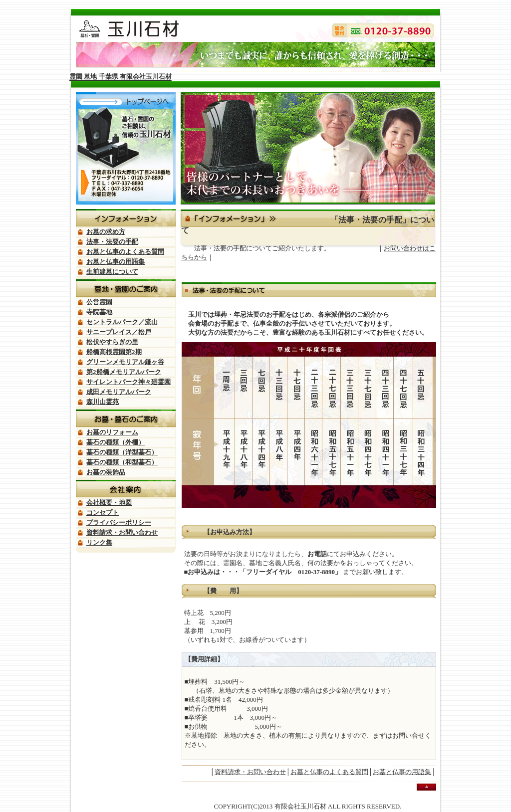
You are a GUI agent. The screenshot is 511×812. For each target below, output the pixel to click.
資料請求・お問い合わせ (250, 772)
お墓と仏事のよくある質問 (329, 772)
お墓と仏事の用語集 (402, 772)
